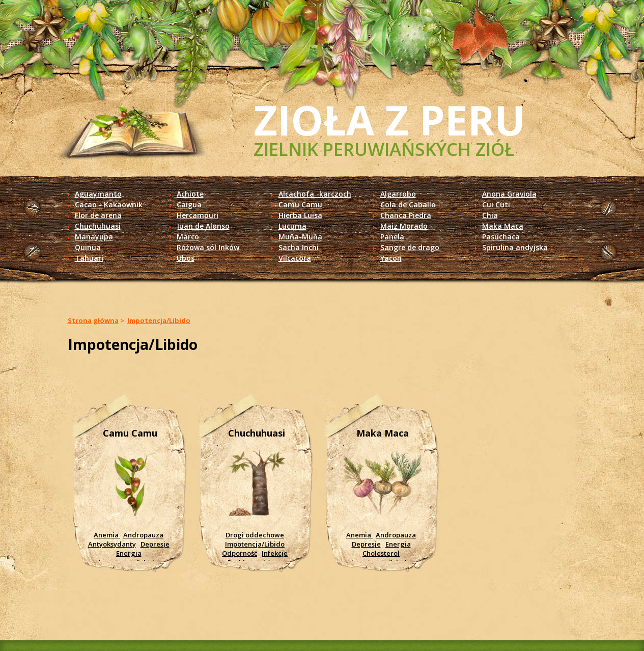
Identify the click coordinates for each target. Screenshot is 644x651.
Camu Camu (300, 205)
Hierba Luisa (300, 215)
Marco (188, 237)
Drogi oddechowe (255, 535)
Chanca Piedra (406, 215)
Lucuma (292, 226)
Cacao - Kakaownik (109, 205)
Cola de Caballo (408, 205)
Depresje (155, 544)
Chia (490, 215)
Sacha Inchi (299, 247)
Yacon (391, 258)
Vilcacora (295, 258)
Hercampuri (198, 215)
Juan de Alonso (203, 226)
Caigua (189, 205)
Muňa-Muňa (300, 237)
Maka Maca (503, 226)
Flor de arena (98, 215)
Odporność (240, 553)
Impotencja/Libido (159, 320)
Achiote (190, 194)
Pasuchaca (501, 237)
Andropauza (143, 535)
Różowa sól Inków (208, 247)
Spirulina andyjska (515, 247)
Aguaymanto (98, 194)
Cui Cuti (496, 205)
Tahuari (89, 258)
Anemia (107, 535)
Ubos (186, 258)
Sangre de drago (410, 247)
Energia (129, 553)
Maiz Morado (404, 226)
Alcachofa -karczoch (315, 194)
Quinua (88, 247)
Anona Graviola (509, 194)
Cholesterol (381, 553)
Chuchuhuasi (98, 226)
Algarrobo (398, 194)
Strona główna (93, 320)
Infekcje (275, 553)
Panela (392, 237)
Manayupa (94, 237)
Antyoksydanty (112, 544)
